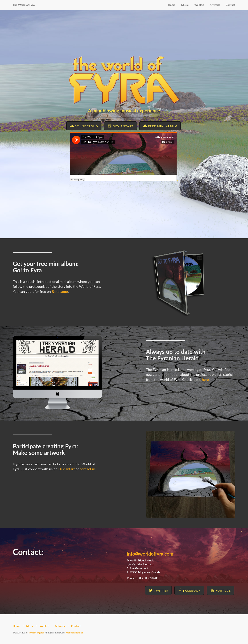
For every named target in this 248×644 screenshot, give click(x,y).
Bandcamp (60, 291)
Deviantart (67, 469)
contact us (88, 469)
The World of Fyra (24, 5)
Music (185, 5)
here (205, 379)
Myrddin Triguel (36, 633)
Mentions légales (74, 633)
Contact (230, 5)
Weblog (199, 5)
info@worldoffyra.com (150, 554)
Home (172, 5)
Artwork (215, 5)
